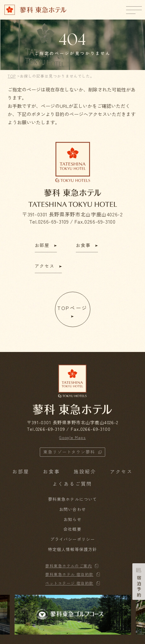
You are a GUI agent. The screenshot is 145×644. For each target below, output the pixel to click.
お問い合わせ (72, 509)
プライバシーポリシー (72, 539)
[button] (134, 615)
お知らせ (72, 519)
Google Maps (72, 437)
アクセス (121, 471)
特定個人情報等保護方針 (72, 549)
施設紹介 (85, 471)
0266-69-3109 (53, 221)
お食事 (51, 471)
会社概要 (72, 529)
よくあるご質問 (72, 484)
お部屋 (21, 471)
